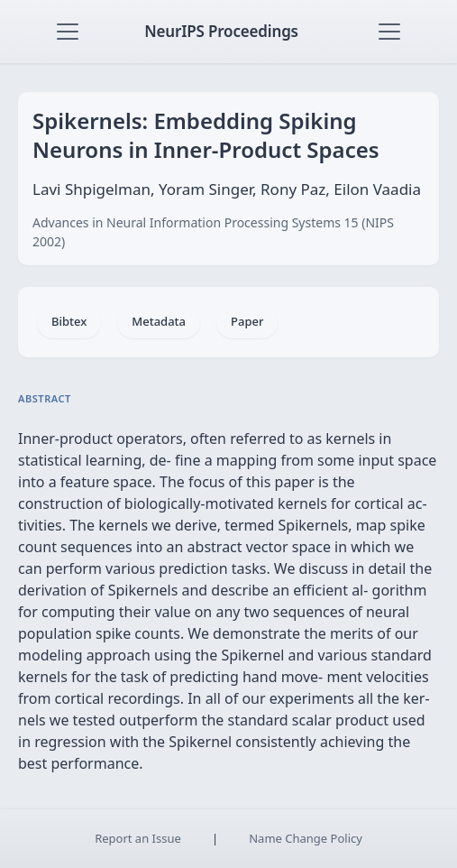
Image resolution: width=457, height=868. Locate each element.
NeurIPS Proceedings (221, 31)
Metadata (159, 321)
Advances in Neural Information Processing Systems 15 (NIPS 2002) (213, 232)
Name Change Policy (306, 838)
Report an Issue (138, 838)
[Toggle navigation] (68, 32)
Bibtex (69, 321)
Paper (247, 321)
